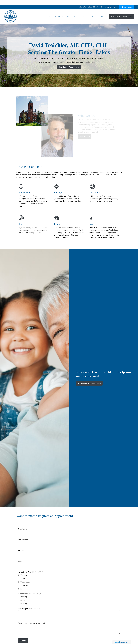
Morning (24, 591)
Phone (21, 556)
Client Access (127, 2)
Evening (24, 598)
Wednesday (25, 577)
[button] (55, 11)
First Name (23, 524)
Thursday (24, 580)
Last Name (23, 535)
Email (21, 545)
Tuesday (24, 573)
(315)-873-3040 (97, 2)
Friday (23, 584)
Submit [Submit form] (23, 635)
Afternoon (24, 595)
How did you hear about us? (30, 603)
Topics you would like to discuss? (32, 618)
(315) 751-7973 (110, 2)
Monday (24, 570)
